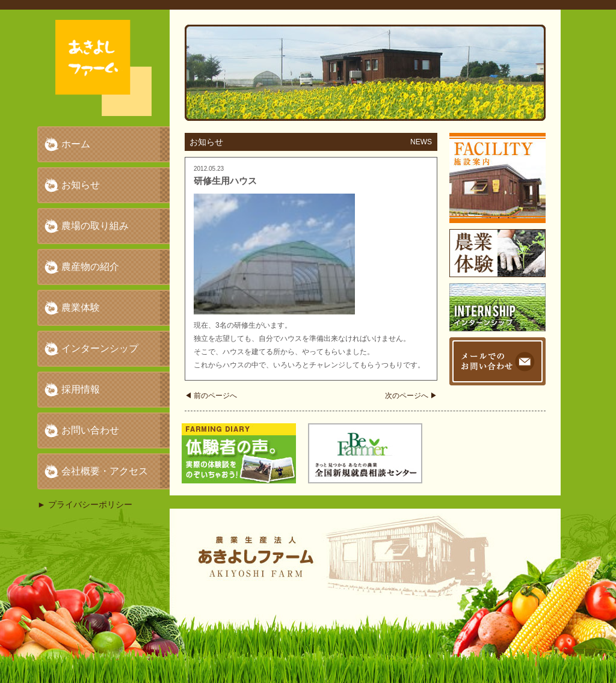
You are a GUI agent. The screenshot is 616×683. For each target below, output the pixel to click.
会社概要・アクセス (105, 471)
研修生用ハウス (225, 181)
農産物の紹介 (90, 267)
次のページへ (411, 396)
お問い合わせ (90, 430)
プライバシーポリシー (90, 504)
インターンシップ (100, 348)
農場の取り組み (95, 226)
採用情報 (81, 389)
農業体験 (81, 308)
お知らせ (81, 185)
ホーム (76, 144)
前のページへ (211, 396)
